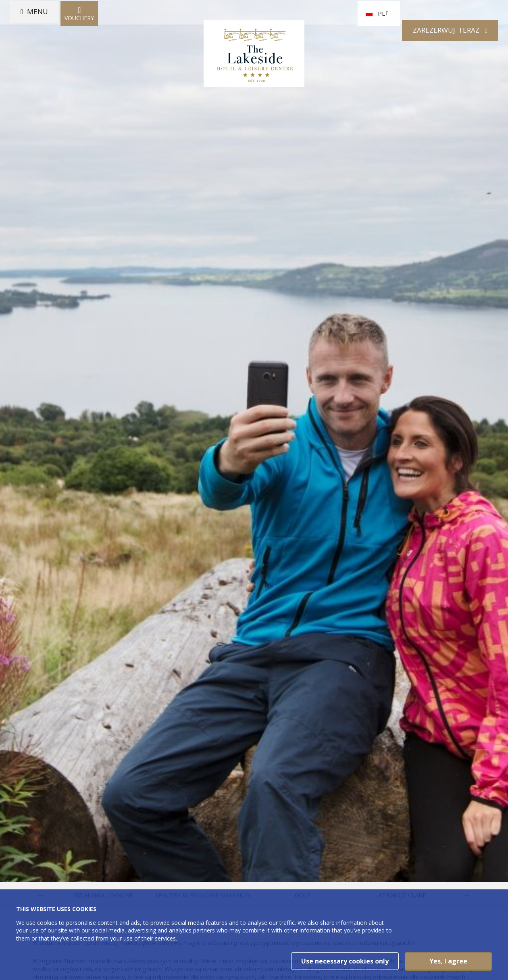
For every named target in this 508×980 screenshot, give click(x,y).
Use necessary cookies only (345, 961)
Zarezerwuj (435, 41)
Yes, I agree (448, 961)
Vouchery (90, 42)
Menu (46, 41)
